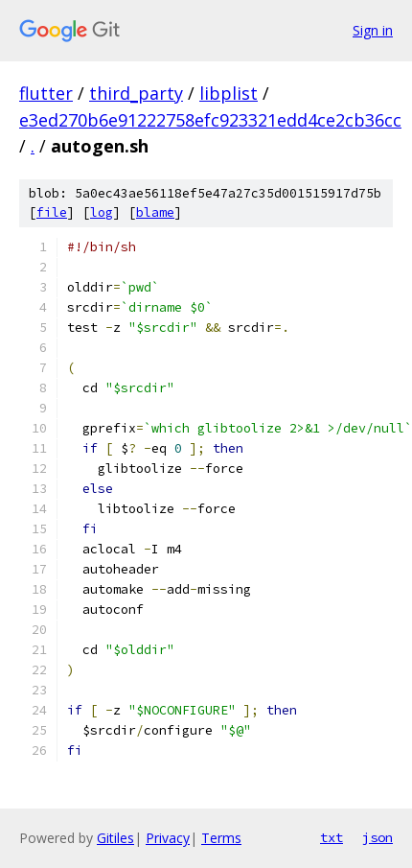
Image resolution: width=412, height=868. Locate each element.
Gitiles (115, 838)
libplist (229, 93)
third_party (136, 93)
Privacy (168, 838)
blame (155, 212)
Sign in (373, 30)
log (102, 212)
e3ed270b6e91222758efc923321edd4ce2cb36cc (210, 120)
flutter (46, 93)
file (52, 212)
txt (332, 837)
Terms (221, 838)
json (378, 837)
